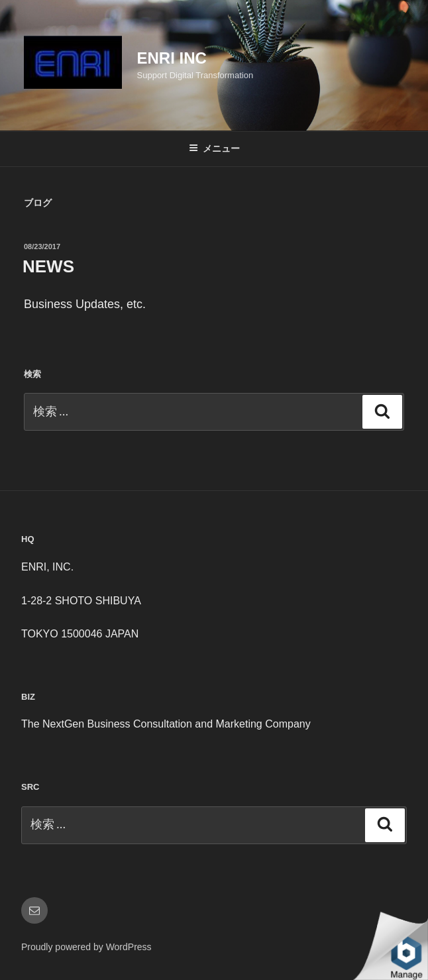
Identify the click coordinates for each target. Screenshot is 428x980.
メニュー (214, 148)
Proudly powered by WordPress (86, 947)
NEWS (48, 266)
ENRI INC (172, 58)
